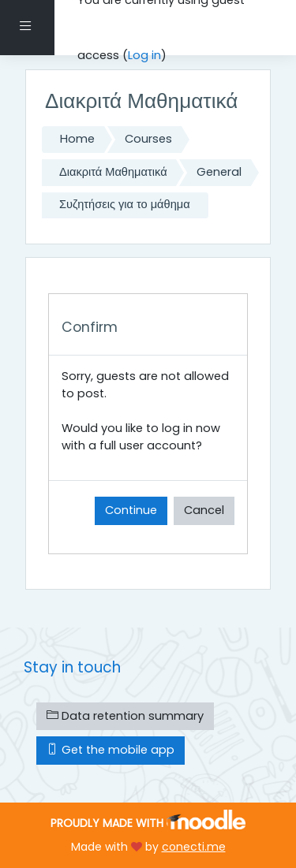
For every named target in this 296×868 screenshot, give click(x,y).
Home (77, 139)
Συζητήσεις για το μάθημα (125, 204)
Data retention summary (125, 716)
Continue (131, 510)
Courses (148, 139)
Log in (144, 55)
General (219, 172)
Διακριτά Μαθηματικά (113, 172)
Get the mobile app (111, 750)
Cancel (204, 510)
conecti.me (194, 847)
